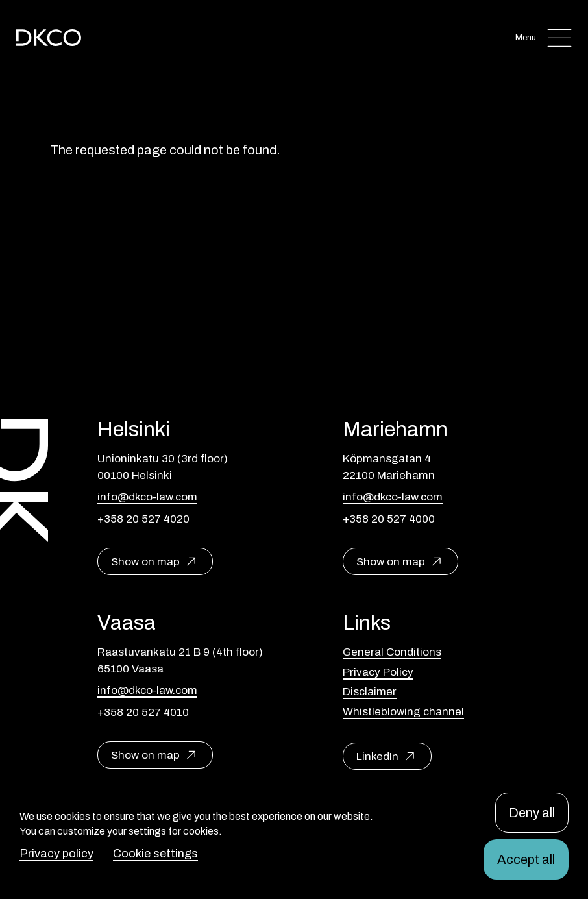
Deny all (532, 813)
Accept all (526, 859)
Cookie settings (155, 854)
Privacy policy (56, 854)
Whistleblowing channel (403, 712)
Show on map (145, 562)
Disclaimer (370, 692)
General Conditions (392, 652)
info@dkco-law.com (147, 497)
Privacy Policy (378, 672)
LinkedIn (377, 757)
